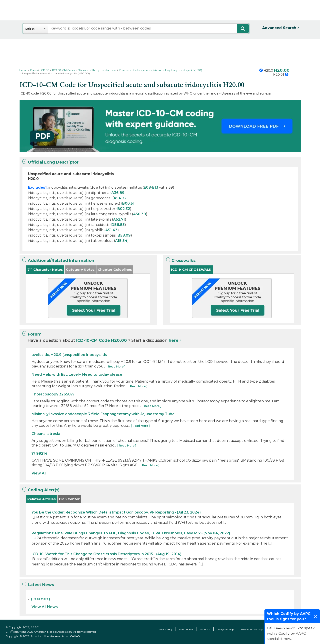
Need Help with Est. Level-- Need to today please (77, 374)
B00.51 (128, 203)
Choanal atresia (46, 434)
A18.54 (121, 241)
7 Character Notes (45, 269)
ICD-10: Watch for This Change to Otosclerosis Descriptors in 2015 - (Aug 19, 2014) (106, 554)
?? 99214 (40, 453)
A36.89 (118, 193)
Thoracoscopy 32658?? (53, 394)
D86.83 (118, 225)
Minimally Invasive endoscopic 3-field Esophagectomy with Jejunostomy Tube (103, 414)
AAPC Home (186, 629)
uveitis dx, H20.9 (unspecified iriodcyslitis (69, 355)
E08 (147, 187)
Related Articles (42, 499)
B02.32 (124, 209)
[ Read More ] (116, 366)
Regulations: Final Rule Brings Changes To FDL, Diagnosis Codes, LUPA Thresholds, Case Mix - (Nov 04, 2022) (131, 533)
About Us (205, 629)
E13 (155, 187)
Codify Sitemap (225, 629)
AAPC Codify (165, 629)
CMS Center (69, 499)
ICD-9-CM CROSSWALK (191, 270)
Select (30, 29)
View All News (45, 607)
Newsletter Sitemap (252, 629)
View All (39, 473)
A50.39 (140, 214)
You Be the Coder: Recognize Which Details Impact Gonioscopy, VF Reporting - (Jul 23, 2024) (116, 512)
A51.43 (111, 230)
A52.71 (119, 219)
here (174, 340)
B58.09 (124, 235)
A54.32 (120, 198)
